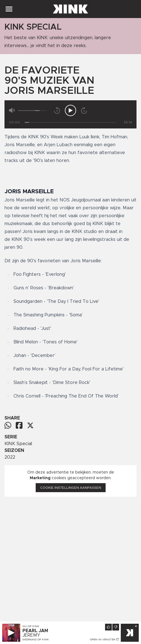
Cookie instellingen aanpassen (71, 488)
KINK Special (18, 444)
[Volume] (32, 111)
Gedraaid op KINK (36, 639)
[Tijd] (70, 122)
